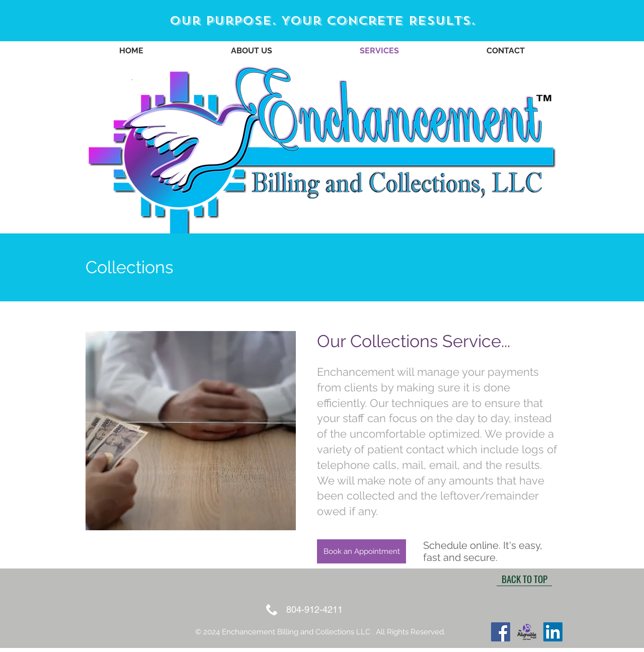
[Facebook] (501, 632)
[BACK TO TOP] (524, 579)
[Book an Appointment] (361, 551)
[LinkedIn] (553, 632)
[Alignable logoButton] (527, 632)
